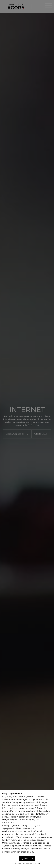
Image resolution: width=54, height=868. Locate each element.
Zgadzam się (27, 858)
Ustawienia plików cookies (27, 864)
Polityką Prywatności (32, 849)
